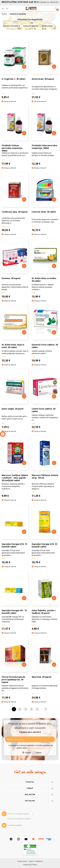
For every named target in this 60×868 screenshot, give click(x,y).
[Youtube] (26, 839)
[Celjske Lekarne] (31, 8)
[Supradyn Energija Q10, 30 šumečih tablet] (45, 534)
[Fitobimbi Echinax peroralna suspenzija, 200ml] (15, 136)
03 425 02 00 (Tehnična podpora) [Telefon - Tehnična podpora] (19, 819)
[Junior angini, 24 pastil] (15, 399)
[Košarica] (56, 9)
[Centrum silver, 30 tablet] (45, 202)
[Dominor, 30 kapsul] (15, 268)
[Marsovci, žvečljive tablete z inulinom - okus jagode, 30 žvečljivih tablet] (15, 467)
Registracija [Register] (27, 865)
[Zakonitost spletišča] (30, 850)
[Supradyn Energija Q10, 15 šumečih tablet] (15, 534)
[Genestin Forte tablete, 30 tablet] (45, 334)
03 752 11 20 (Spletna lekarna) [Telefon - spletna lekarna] (18, 814)
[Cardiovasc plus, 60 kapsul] (15, 202)
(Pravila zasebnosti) (36, 748)
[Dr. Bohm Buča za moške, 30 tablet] (45, 268)
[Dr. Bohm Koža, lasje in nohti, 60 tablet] (15, 334)
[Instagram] (19, 839)
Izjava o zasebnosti (36, 861)
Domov (4, 14)
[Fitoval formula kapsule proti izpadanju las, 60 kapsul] (15, 668)
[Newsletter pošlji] (52, 739)
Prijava (28, 753)
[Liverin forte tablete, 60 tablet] (45, 399)
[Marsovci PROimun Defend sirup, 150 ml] (45, 467)
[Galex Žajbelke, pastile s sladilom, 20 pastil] (45, 601)
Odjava (39, 753)
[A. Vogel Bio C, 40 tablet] (15, 69)
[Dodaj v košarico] (24, 67)
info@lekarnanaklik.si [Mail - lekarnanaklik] (15, 825)
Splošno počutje (47, 26)
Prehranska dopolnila (31, 26)
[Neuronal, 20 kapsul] (45, 668)
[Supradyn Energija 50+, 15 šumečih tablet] (15, 601)
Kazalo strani (22, 861)
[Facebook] (11, 839)
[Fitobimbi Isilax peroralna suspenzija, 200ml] (45, 136)
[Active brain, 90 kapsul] (45, 69)
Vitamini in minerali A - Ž (11, 26)
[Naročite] (30, 739)
